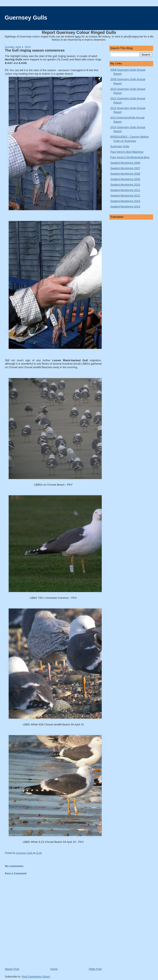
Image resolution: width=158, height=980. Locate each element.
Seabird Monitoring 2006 (125, 163)
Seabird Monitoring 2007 (125, 168)
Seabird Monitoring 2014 (125, 206)
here (78, 37)
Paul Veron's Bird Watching (127, 152)
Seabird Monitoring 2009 (125, 179)
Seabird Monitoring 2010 (125, 185)
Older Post (95, 969)
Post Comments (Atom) (36, 977)
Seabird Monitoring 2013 (125, 201)
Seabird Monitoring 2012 (125, 196)
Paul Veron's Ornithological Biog (130, 157)
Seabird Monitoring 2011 (125, 190)
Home (54, 969)
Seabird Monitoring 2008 (125, 174)
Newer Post (12, 969)
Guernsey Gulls (26, 18)
